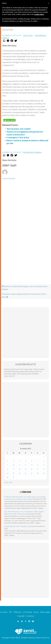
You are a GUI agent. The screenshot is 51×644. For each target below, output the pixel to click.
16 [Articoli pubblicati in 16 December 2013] (7, 469)
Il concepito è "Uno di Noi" (18, 138)
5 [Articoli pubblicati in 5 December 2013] (26, 461)
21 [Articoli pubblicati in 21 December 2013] (38, 469)
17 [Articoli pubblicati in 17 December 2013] (13, 469)
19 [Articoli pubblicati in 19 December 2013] (26, 469)
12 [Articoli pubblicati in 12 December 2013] (26, 465)
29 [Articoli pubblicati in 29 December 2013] (44, 473)
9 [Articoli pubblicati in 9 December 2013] (7, 465)
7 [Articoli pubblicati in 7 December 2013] (38, 461)
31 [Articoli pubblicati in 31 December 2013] (13, 478)
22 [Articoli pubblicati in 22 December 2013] (44, 469)
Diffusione (18, 612)
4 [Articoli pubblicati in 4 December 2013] (20, 461)
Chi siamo (4, 612)
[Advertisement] (25, 268)
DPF (11, 612)
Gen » (11, 482)
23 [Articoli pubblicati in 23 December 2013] (7, 473)
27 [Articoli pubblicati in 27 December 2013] (32, 473)
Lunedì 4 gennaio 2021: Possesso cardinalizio (20, 526)
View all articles (9, 178)
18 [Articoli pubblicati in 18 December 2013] (20, 469)
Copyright (21, 616)
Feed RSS (26, 492)
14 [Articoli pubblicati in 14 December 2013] (38, 465)
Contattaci (30, 616)
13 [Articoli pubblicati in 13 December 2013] (32, 465)
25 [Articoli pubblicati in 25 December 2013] (20, 473)
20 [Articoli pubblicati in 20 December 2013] (32, 469)
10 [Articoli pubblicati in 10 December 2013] (13, 465)
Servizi (36, 612)
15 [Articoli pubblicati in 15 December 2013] (44, 465)
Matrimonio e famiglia (32, 152)
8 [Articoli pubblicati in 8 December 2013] (44, 461)
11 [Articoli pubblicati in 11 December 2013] (20, 465)
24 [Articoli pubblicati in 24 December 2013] (13, 473)
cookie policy (39, 14)
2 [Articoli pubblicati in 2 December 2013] (7, 461)
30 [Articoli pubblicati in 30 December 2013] (7, 478)
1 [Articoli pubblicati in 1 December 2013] (44, 457)
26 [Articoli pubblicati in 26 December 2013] (26, 473)
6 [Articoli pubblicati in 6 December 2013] (32, 461)
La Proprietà (27, 612)
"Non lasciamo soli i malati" (19, 129)
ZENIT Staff (28, 36)
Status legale (45, 612)
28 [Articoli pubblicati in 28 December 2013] (38, 473)
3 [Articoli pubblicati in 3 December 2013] (13, 461)
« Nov (6, 482)
